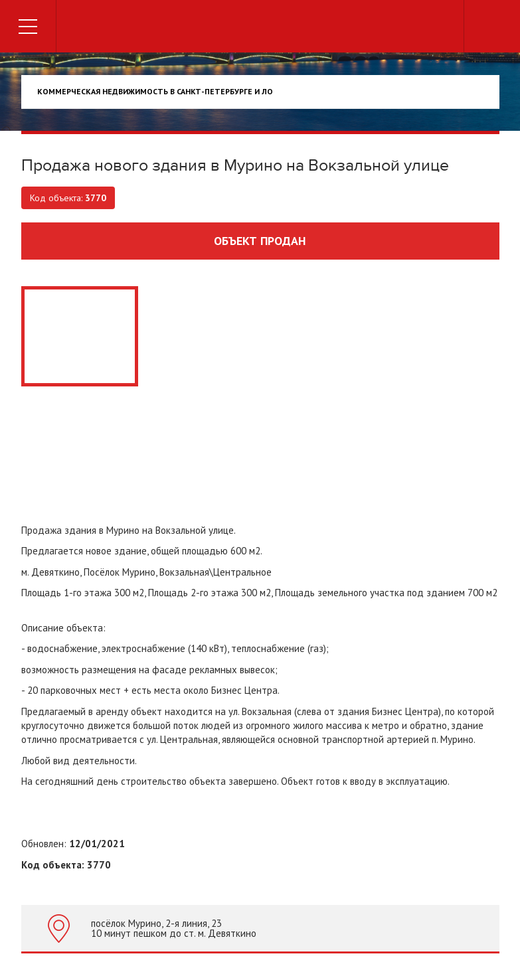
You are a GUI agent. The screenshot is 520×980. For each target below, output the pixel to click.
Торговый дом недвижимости (260, 28)
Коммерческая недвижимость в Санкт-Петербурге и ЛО (155, 91)
